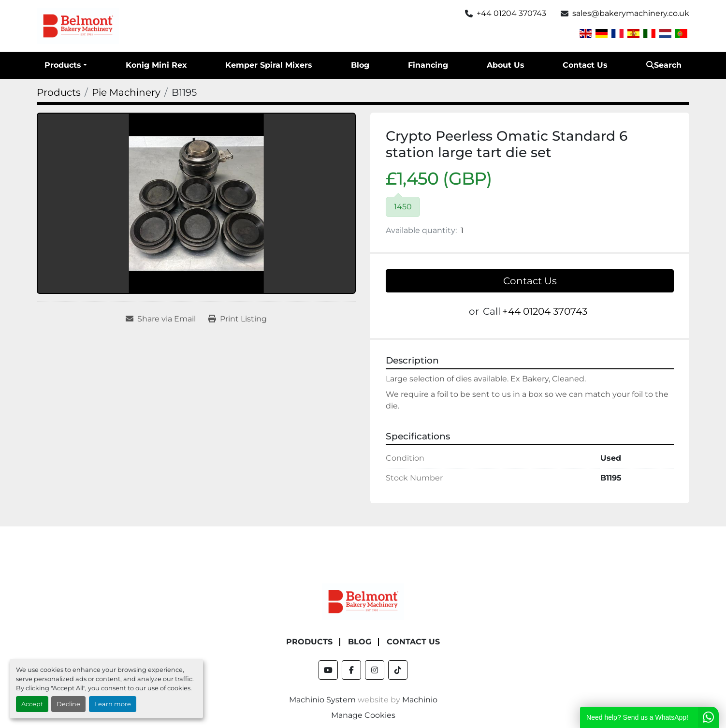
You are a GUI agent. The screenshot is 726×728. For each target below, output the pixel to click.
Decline (68, 704)
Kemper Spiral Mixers (269, 65)
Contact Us (585, 65)
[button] (66, 65)
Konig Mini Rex (156, 65)
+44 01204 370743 (511, 13)
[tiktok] (398, 670)
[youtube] (328, 670)
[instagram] (375, 670)
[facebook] (351, 670)
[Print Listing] (238, 319)
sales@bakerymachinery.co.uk (631, 13)
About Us (506, 65)
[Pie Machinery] (126, 92)
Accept (32, 704)
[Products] (59, 92)
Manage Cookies (363, 715)
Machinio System (322, 700)
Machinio (420, 700)
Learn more (113, 704)
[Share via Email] (161, 319)
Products (63, 65)
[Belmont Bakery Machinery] (363, 601)
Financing (428, 65)
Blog (360, 65)
